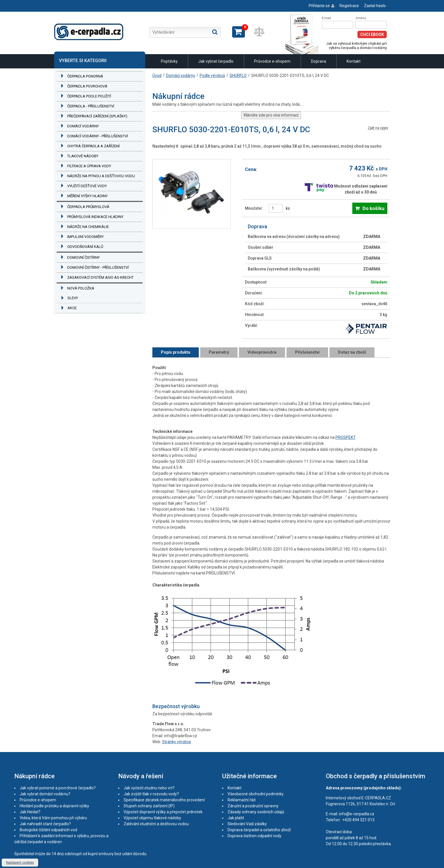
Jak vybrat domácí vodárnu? (45, 794)
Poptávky (169, 61)
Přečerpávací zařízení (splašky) (97, 116)
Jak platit (236, 818)
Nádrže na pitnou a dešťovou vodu (101, 176)
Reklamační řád (242, 800)
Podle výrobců (212, 76)
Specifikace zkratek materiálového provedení (164, 800)
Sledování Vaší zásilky (247, 824)
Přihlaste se (319, 6)
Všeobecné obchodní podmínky (256, 794)
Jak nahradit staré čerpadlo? (45, 824)
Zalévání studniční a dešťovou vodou (156, 824)
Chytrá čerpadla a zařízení (93, 146)
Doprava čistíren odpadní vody (254, 836)
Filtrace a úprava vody (89, 166)
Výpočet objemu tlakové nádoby (152, 818)
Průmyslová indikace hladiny (95, 217)
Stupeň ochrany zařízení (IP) (149, 806)
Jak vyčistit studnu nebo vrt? (149, 788)
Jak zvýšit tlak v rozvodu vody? (151, 794)
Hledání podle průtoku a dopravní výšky (54, 806)
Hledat (215, 32)
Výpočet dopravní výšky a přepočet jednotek (163, 812)
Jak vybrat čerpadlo (216, 61)
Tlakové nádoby (83, 156)
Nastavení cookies (20, 863)
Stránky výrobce (177, 742)
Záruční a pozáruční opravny (253, 806)
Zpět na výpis (378, 128)
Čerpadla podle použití (89, 96)
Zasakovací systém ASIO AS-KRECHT (100, 277)
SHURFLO (238, 76)
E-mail (326, 18)
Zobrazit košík (239, 32)
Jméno (361, 18)
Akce (72, 308)
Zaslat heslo (375, 6)
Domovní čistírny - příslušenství (98, 267)
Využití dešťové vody (87, 186)
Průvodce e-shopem (272, 61)
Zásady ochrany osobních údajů (256, 812)
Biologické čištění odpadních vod (48, 830)
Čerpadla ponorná (85, 76)
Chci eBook (372, 34)
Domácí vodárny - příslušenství (98, 136)
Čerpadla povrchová (87, 86)
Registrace (349, 6)
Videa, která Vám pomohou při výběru (53, 818)
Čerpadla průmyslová (88, 207)
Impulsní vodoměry (85, 237)
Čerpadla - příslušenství (91, 106)
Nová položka (81, 288)
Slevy (73, 298)
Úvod (157, 76)
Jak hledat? (30, 812)
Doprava (319, 61)
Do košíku (374, 208)
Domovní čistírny (83, 257)
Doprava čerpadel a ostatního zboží (259, 830)
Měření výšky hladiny (87, 196)
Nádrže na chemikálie (88, 227)
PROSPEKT (345, 437)
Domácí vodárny (83, 126)
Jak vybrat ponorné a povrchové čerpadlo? (58, 788)
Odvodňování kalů (85, 247)
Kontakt (354, 61)
